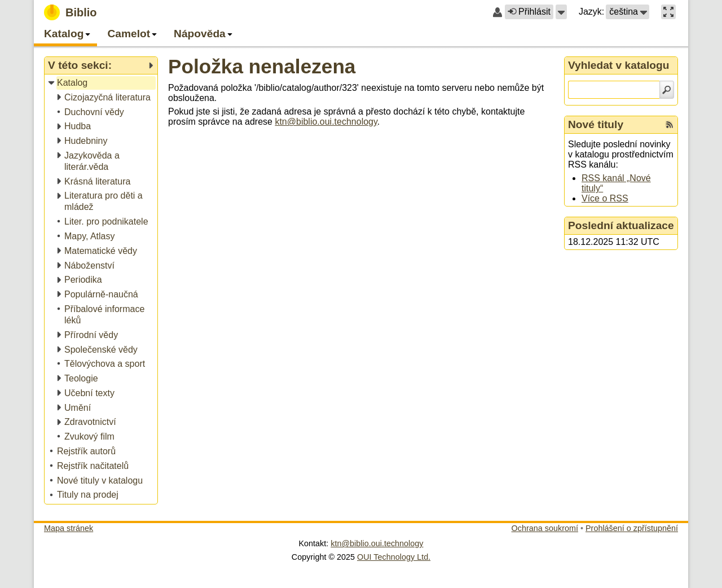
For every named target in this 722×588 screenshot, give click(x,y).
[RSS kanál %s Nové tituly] (670, 125)
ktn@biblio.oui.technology (326, 122)
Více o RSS (605, 198)
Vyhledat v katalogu (619, 65)
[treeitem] (102, 83)
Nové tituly (596, 124)
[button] (561, 12)
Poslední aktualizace (621, 225)
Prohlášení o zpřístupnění (632, 528)
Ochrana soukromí (545, 528)
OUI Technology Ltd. (394, 557)
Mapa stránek (69, 528)
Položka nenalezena (262, 66)
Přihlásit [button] (529, 12)
